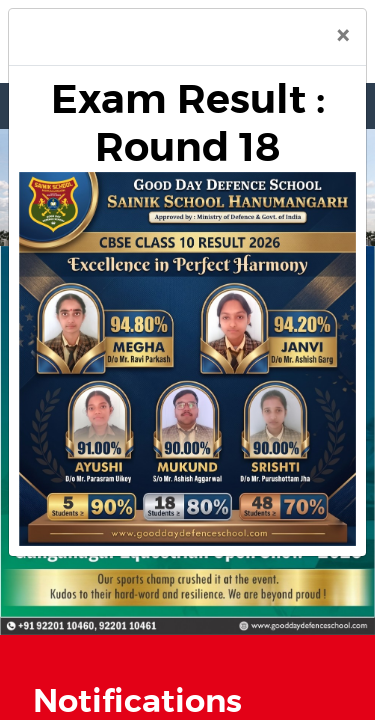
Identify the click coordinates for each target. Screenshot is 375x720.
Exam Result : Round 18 (188, 123)
